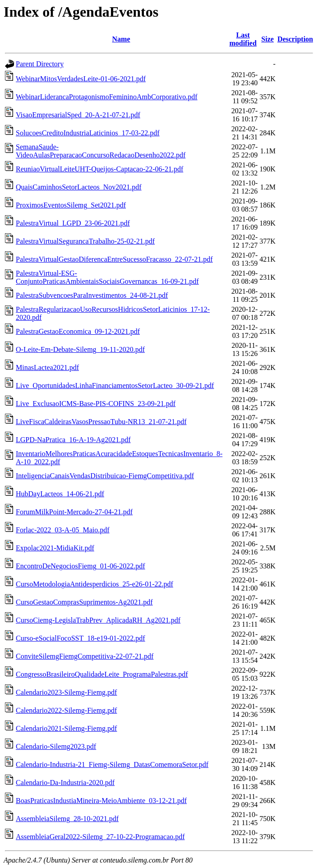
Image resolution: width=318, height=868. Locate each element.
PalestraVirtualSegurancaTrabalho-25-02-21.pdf (85, 241)
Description (295, 39)
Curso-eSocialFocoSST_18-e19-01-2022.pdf (81, 638)
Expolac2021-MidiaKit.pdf (55, 548)
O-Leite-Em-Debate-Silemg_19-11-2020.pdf (80, 349)
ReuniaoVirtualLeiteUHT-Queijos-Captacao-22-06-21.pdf (99, 169)
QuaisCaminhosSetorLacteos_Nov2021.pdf (79, 187)
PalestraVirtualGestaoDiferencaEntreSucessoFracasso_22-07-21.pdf (114, 259)
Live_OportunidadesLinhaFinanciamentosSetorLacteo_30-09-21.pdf (115, 386)
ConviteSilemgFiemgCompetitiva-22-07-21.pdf (85, 656)
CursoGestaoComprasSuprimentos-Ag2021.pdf (84, 602)
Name (121, 39)
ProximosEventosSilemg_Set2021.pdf (71, 205)
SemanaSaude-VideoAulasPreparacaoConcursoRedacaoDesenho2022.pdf (101, 151)
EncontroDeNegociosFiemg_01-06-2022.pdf (81, 566)
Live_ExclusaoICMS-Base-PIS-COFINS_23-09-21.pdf (96, 404)
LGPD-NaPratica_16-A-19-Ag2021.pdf (73, 440)
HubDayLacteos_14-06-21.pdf (60, 494)
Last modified (243, 39)
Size (267, 39)
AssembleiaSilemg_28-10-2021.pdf (67, 819)
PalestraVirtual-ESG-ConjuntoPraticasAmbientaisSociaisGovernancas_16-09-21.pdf (107, 277)
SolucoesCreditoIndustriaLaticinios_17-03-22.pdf (88, 133)
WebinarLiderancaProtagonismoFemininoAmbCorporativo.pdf (107, 97)
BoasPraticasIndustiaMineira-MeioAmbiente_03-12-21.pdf (101, 801)
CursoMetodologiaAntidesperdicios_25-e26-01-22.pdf (94, 584)
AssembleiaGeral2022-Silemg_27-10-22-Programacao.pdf (100, 837)
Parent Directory (40, 64)
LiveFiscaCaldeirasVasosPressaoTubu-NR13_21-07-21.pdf (101, 422)
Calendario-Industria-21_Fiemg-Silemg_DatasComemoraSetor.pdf (112, 764)
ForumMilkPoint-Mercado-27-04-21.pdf (74, 512)
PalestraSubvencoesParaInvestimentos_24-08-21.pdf (92, 295)
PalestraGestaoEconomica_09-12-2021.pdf (78, 331)
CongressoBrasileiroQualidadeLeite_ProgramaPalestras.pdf (102, 674)
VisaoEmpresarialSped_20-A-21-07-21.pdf (78, 115)
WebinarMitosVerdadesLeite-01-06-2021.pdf (81, 79)
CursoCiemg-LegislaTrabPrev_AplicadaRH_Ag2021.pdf (98, 620)
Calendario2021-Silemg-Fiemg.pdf (66, 728)
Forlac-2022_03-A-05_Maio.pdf (63, 530)
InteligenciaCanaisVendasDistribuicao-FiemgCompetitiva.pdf (105, 476)
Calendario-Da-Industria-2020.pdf (65, 783)
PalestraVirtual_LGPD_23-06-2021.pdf (73, 223)
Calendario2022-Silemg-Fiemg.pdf (66, 710)
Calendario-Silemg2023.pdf (56, 746)
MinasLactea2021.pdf (47, 367)
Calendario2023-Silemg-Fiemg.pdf (66, 692)
